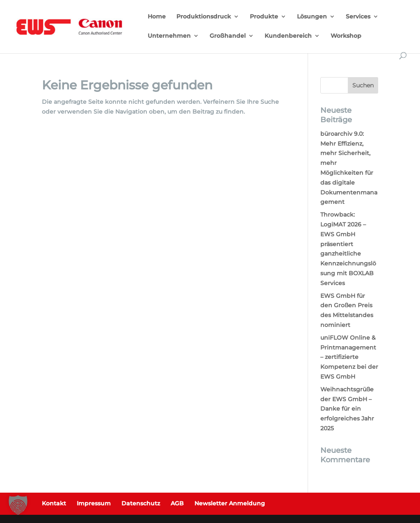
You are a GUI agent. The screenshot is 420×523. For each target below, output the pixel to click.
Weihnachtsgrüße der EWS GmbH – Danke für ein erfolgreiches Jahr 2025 (347, 409)
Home (157, 17)
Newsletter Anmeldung (230, 503)
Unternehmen (169, 36)
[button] (18, 505)
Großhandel (228, 36)
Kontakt (54, 503)
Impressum (94, 503)
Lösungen (312, 17)
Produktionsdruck (204, 17)
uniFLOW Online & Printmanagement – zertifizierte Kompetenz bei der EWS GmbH (349, 357)
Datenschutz (141, 503)
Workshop (346, 36)
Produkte (264, 17)
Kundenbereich (288, 36)
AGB (177, 503)
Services (358, 17)
